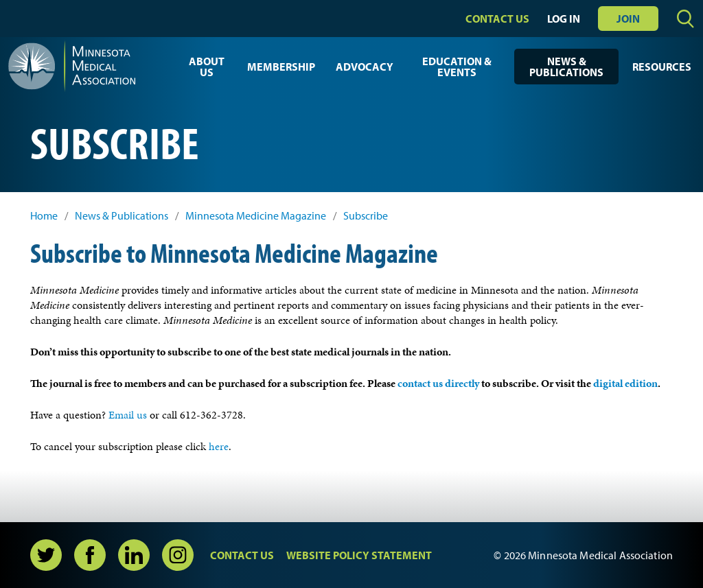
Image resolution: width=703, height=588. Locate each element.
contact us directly (438, 383)
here (219, 446)
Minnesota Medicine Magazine (256, 216)
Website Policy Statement (359, 555)
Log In (564, 19)
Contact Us (497, 19)
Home (44, 216)
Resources (662, 67)
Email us (129, 415)
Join (628, 19)
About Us (207, 67)
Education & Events (457, 67)
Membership (281, 67)
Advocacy (365, 67)
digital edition (625, 383)
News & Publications (566, 67)
